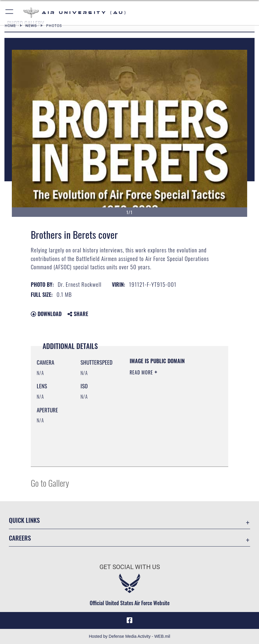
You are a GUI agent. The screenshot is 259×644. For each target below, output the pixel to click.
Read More (142, 372)
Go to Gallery (50, 483)
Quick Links (24, 520)
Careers (20, 538)
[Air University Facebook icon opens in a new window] (130, 620)
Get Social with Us (130, 567)
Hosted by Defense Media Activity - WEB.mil (129, 636)
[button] (10, 13)
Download (46, 314)
